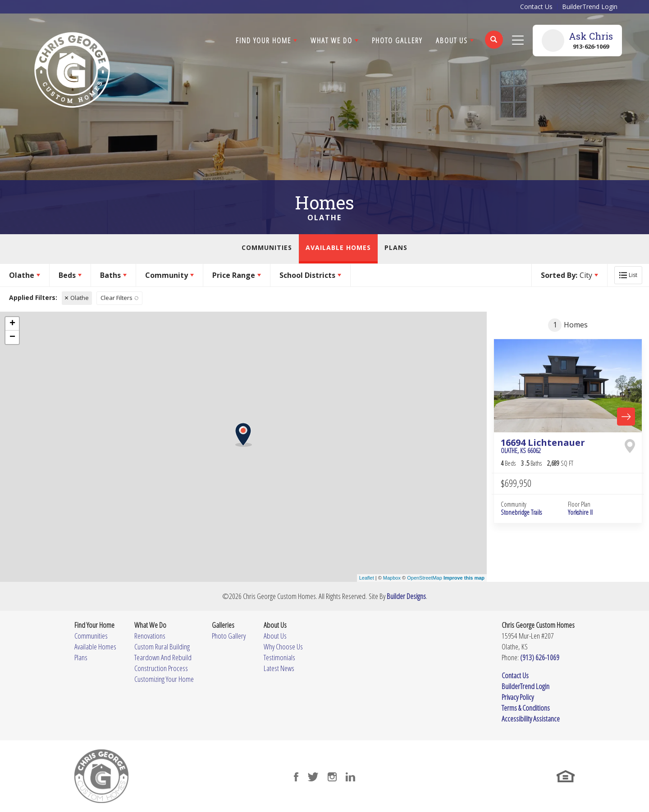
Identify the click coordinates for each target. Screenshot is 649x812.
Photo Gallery (397, 40)
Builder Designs (406, 596)
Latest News (279, 668)
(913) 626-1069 (540, 657)
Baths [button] (110, 275)
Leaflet (367, 578)
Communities (267, 247)
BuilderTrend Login (590, 7)
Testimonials (279, 657)
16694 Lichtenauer (543, 446)
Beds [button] (67, 275)
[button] (494, 45)
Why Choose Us (283, 646)
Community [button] (167, 275)
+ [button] (12, 324)
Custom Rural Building (162, 646)
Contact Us (536, 7)
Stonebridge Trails (521, 512)
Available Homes (338, 247)
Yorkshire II (580, 512)
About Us (275, 636)
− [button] (12, 337)
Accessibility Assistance (531, 719)
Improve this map (464, 578)
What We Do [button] (331, 40)
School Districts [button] (307, 275)
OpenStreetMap (425, 578)
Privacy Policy (518, 697)
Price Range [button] (234, 275)
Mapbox (392, 578)
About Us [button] (452, 40)
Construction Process (161, 668)
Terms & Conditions (526, 708)
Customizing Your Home (164, 679)
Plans (396, 247)
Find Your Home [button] (263, 40)
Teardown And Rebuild (163, 657)
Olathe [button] (22, 275)
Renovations (150, 636)
